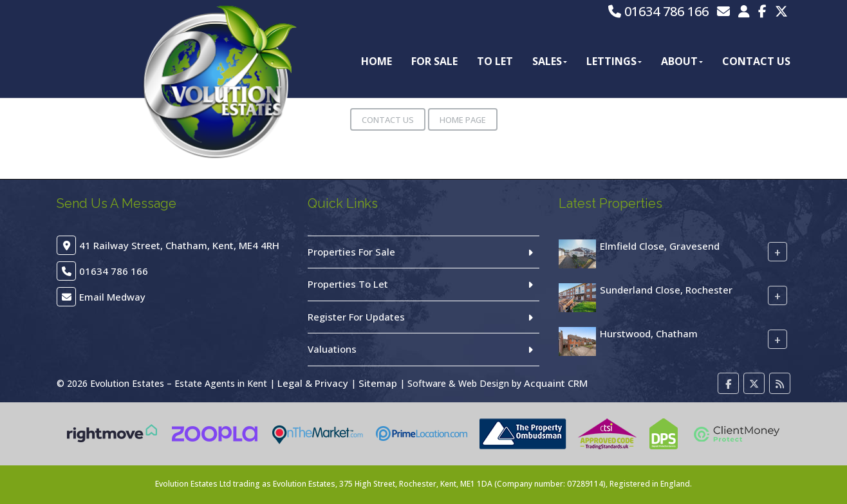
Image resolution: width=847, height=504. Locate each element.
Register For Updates (356, 317)
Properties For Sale (351, 252)
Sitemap (378, 383)
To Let (495, 61)
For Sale (434, 61)
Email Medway (112, 297)
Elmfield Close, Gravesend (660, 246)
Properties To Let (348, 284)
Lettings (614, 61)
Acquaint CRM (556, 383)
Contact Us (756, 61)
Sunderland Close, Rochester (666, 290)
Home (377, 61)
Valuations (332, 349)
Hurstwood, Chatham (649, 333)
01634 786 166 (658, 11)
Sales (550, 61)
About (682, 61)
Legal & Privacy (313, 383)
